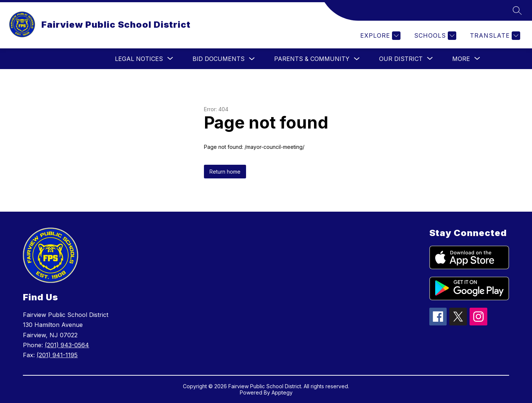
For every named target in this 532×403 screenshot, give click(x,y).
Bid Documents (219, 59)
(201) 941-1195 (57, 355)
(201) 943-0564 (67, 345)
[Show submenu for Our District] (401, 59)
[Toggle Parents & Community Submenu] (357, 59)
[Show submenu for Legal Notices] (139, 59)
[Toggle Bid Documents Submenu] (252, 59)
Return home (225, 172)
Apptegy (282, 392)
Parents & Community (312, 59)
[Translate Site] (494, 36)
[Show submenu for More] (461, 59)
